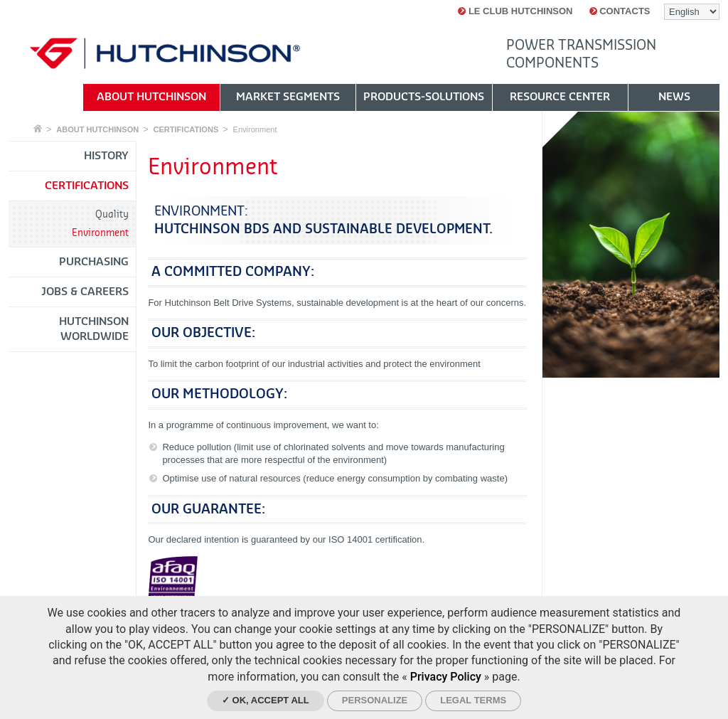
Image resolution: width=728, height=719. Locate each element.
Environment (255, 129)
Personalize (375, 700)
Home (38, 128)
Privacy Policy (446, 677)
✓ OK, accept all (266, 700)
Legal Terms (473, 700)
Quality (112, 214)
